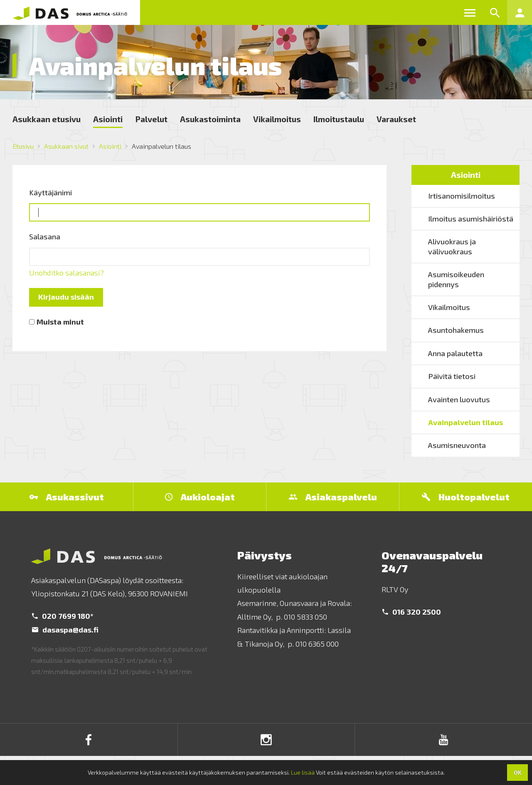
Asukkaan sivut (66, 146)
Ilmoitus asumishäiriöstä (471, 219)
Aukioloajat (200, 497)
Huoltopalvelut (466, 497)
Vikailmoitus (277, 119)
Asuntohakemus (456, 330)
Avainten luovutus (459, 399)
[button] (470, 12)
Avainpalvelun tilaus (465, 422)
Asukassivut (67, 497)
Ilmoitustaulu (339, 119)
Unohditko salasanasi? (66, 273)
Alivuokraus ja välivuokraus (452, 246)
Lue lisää (303, 772)
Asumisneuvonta (457, 445)
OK (518, 772)
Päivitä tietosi (452, 376)
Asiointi (108, 119)
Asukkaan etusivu (47, 119)
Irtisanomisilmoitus (462, 196)
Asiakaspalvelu (333, 497)
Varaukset (396, 119)
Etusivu (23, 146)
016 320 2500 (412, 612)
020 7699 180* (63, 616)
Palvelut (151, 119)
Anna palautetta (455, 353)
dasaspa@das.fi (65, 630)
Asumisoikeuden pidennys (456, 279)
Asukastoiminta (210, 119)
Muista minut (60, 322)
